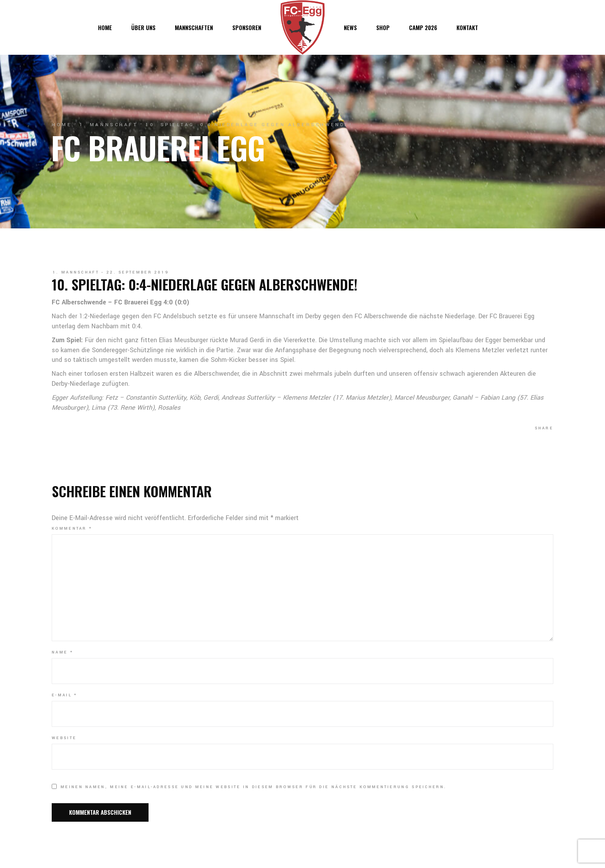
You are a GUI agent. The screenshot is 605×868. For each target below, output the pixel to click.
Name (63, 652)
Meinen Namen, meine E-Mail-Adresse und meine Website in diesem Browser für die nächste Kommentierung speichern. (253, 787)
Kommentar (72, 529)
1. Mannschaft (109, 125)
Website (64, 738)
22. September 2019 (138, 272)
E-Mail (64, 695)
